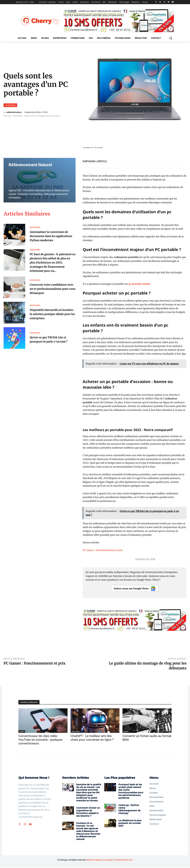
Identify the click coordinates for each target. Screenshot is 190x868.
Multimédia (10, 105)
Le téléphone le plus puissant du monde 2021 (130, 824)
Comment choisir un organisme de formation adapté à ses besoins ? (88, 812)
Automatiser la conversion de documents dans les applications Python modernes (52, 236)
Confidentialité (121, 860)
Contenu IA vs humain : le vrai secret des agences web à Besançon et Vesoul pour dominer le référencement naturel (88, 832)
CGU (131, 860)
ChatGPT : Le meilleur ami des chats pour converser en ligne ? (92, 738)
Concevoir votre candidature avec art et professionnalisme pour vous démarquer (51, 293)
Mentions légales (94, 860)
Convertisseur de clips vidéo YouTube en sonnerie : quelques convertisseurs (41, 740)
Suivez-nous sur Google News (135, 589)
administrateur (14, 112)
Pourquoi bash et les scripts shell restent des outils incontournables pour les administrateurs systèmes (131, 792)
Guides (22, 732)
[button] (171, 38)
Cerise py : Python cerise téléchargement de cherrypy (129, 810)
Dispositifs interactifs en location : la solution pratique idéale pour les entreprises (51, 318)
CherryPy (7, 116)
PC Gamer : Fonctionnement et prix (103, 550)
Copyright (108, 860)
